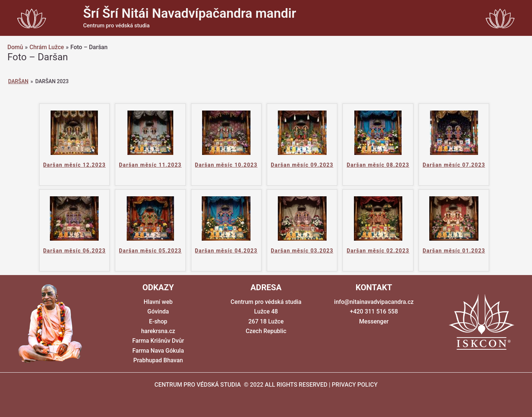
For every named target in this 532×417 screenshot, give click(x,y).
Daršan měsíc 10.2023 (226, 165)
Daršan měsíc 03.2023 (302, 251)
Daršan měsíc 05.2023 (150, 251)
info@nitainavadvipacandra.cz (374, 302)
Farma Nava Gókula (158, 351)
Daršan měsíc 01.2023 (454, 251)
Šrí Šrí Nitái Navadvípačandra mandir (190, 13)
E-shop (158, 321)
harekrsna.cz (158, 331)
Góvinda (158, 311)
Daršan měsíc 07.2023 (454, 165)
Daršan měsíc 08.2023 (378, 165)
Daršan (18, 81)
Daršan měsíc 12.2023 (74, 165)
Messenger (374, 321)
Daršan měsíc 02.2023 (378, 251)
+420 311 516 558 (374, 311)
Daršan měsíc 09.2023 (302, 165)
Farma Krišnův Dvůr (158, 341)
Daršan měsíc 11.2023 (150, 165)
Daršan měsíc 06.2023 (74, 251)
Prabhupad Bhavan (158, 360)
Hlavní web (158, 302)
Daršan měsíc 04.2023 (226, 251)
